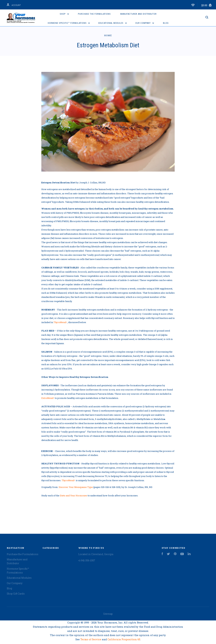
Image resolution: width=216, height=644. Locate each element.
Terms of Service (91, 639)
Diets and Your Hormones (74, 496)
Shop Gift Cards (16, 594)
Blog (166, 23)
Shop (64, 14)
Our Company (145, 23)
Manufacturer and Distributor (138, 14)
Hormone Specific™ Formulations (69, 23)
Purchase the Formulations (94, 14)
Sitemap (108, 614)
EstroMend (48, 398)
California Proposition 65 (124, 639)
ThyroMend (60, 322)
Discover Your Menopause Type (76, 487)
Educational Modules (113, 23)
